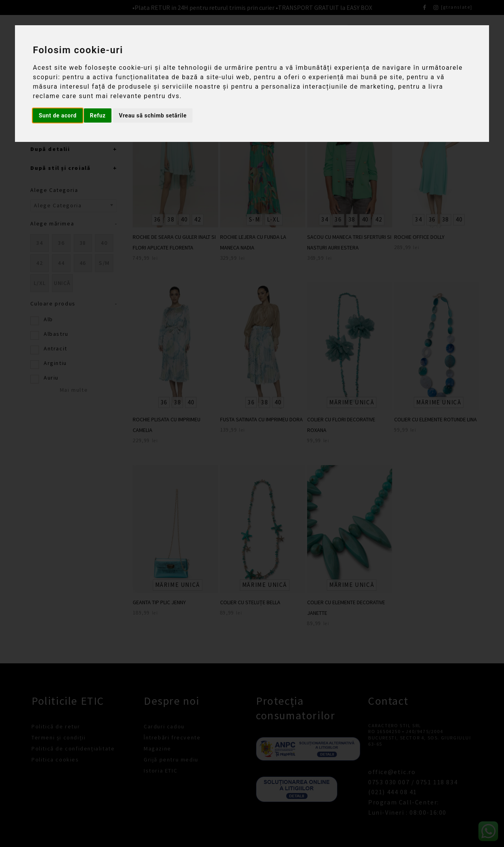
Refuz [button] (98, 115)
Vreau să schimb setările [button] (153, 115)
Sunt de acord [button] (57, 115)
